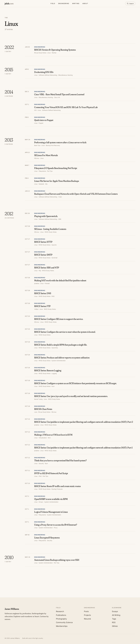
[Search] (130, 4)
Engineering (64, 3)
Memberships (62, 626)
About (85, 3)
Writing (76, 3)
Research (60, 611)
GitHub (115, 626)
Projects (87, 615)
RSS (114, 622)
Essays (115, 611)
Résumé (87, 619)
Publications (61, 615)
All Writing (116, 615)
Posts (86, 611)
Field (53, 3)
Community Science (64, 622)
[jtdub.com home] (9, 4)
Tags (114, 619)
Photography (61, 619)
